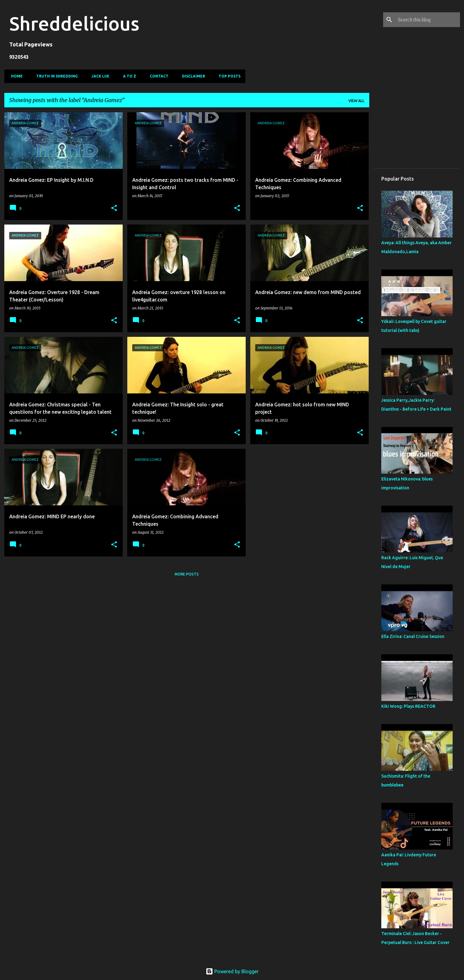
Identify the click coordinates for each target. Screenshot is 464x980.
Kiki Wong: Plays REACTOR (408, 706)
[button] (114, 208)
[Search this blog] (428, 20)
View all (356, 101)
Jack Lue (99, 76)
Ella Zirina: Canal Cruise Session (413, 636)
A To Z (128, 76)
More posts (187, 574)
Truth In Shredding (55, 76)
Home (15, 76)
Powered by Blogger (232, 971)
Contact (157, 76)
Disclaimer (192, 76)
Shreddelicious (74, 23)
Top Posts (228, 76)
